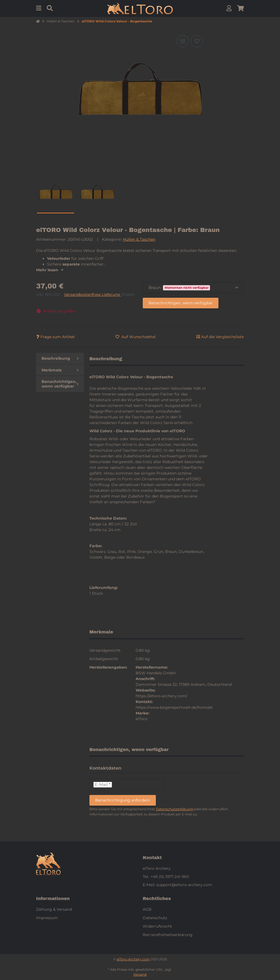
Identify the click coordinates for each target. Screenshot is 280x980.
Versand (140, 974)
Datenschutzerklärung (174, 809)
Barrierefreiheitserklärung (168, 935)
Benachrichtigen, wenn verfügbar (181, 303)
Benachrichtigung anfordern (123, 800)
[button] (229, 8)
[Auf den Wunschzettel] (197, 41)
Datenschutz (155, 918)
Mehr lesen (50, 270)
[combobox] (193, 288)
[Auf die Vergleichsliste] (183, 41)
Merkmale (60, 370)
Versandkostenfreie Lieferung (93, 294)
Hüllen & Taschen (139, 239)
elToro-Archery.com (133, 959)
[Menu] (39, 8)
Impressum (47, 918)
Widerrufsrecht (157, 926)
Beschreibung (60, 358)
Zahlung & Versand (54, 909)
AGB (147, 909)
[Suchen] (50, 8)
